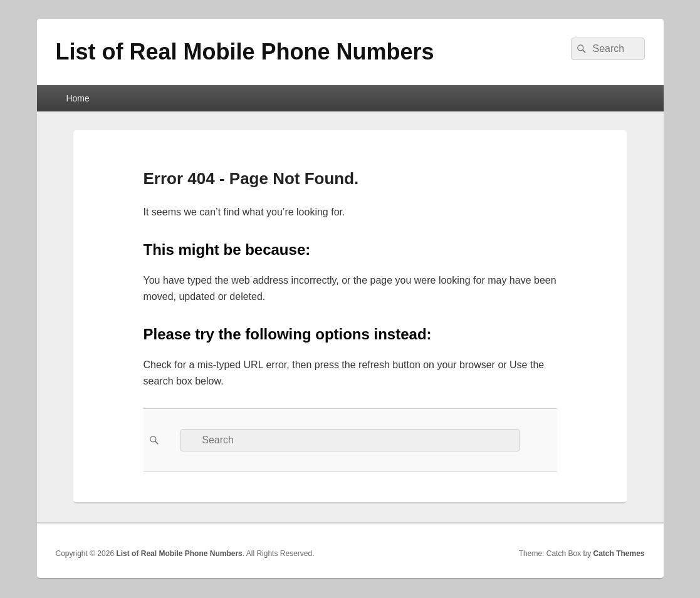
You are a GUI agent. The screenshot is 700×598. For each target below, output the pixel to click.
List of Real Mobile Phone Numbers (245, 52)
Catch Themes (619, 554)
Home (77, 98)
